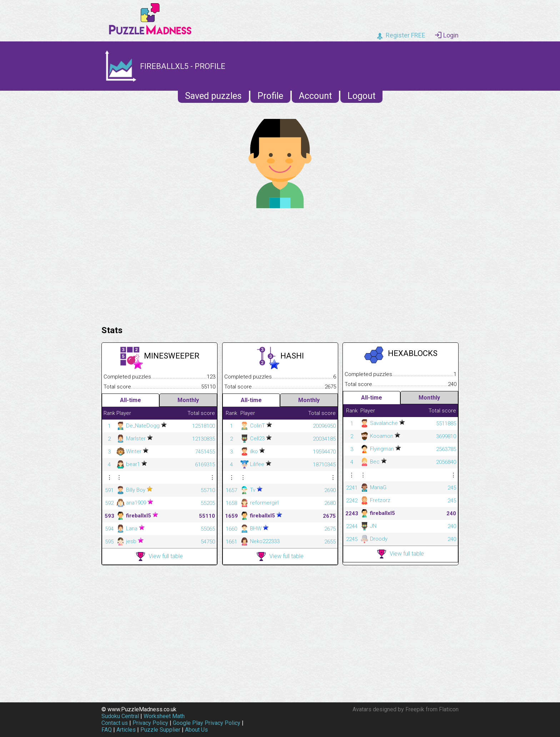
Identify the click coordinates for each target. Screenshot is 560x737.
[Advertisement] (280, 265)
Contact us (115, 723)
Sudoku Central (120, 716)
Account (315, 96)
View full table (159, 556)
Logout (361, 96)
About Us (196, 730)
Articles (126, 730)
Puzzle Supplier (160, 730)
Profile (270, 96)
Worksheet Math (164, 716)
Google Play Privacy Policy (207, 723)
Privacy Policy (150, 723)
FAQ (107, 730)
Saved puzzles (213, 96)
